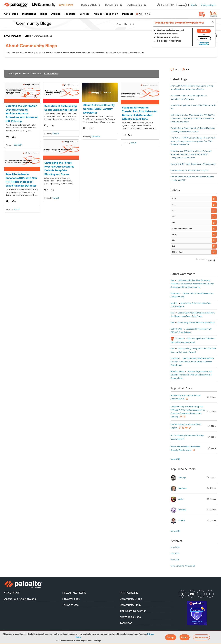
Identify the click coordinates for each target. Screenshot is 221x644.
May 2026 (175, 553)
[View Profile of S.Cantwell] (179, 339)
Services (85, 14)
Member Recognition (106, 14)
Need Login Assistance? (204, 44)
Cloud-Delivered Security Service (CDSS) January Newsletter (99, 109)
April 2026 (175, 560)
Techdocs (126, 623)
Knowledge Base (130, 617)
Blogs (44, 14)
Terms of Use (70, 605)
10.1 (174, 205)
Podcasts (128, 14)
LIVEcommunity (13, 36)
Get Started (11, 14)
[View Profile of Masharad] (175, 293)
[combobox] (148, 24)
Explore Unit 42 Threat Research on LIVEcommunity (193, 164)
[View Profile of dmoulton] (175, 358)
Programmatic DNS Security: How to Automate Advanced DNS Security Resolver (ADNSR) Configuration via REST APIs (191, 154)
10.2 (174, 211)
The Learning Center (133, 611)
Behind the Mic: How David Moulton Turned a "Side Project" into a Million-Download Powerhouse (193, 362)
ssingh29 (18, 145)
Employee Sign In (209, 5)
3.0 (174, 246)
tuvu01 (17, 209)
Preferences (201, 637)
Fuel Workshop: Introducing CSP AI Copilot (189, 170)
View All (174, 459)
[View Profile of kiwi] (172, 280)
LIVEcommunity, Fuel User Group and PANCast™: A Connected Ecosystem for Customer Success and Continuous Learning (193, 118)
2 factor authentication (182, 228)
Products (70, 14)
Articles (56, 14)
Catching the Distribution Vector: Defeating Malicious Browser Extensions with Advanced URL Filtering (22, 113)
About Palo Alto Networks (20, 599)
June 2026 (175, 547)
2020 (174, 234)
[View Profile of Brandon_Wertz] (177, 371)
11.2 (174, 216)
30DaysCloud (178, 252)
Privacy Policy (71, 599)
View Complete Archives (183, 566)
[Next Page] (212, 261)
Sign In (194, 5)
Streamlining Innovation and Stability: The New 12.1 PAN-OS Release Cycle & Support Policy (191, 375)
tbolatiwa (96, 136)
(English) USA (166, 5)
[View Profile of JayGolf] (174, 303)
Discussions (29, 14)
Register (181, 5)
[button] (171, 637)
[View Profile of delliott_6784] (176, 329)
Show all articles (51, 74)
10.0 (174, 199)
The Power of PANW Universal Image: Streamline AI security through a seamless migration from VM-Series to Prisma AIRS (193, 141)
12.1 (174, 222)
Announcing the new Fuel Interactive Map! (196, 322)
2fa (174, 240)
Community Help (130, 605)
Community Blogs (131, 599)
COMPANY (12, 593)
